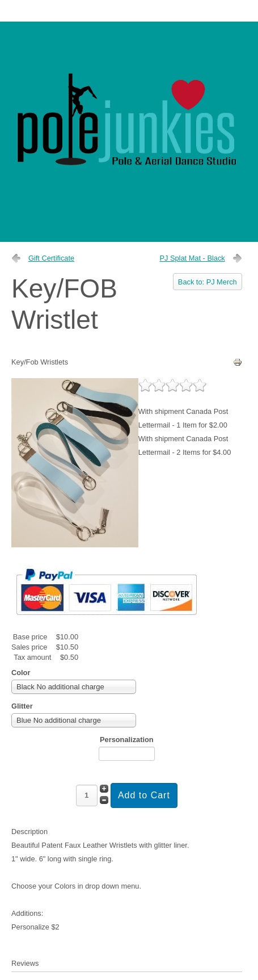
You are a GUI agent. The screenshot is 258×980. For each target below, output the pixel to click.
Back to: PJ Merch (208, 282)
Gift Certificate (51, 258)
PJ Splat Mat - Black (192, 258)
